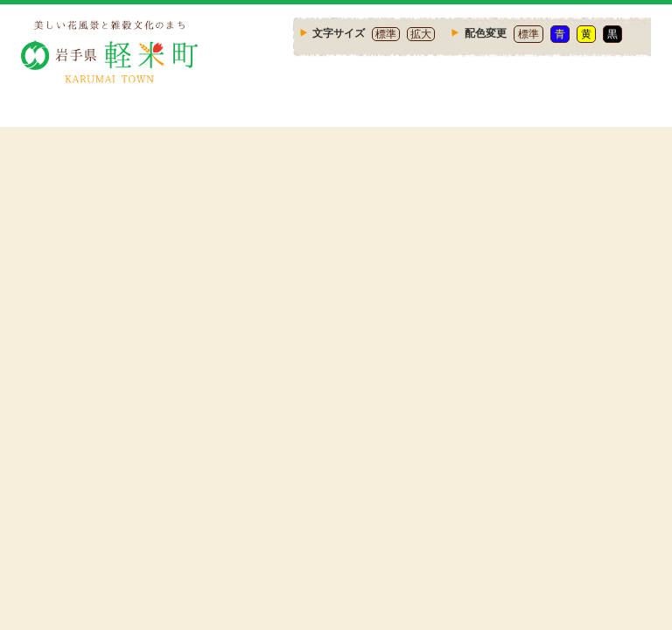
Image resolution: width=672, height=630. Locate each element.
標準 (386, 34)
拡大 (421, 34)
